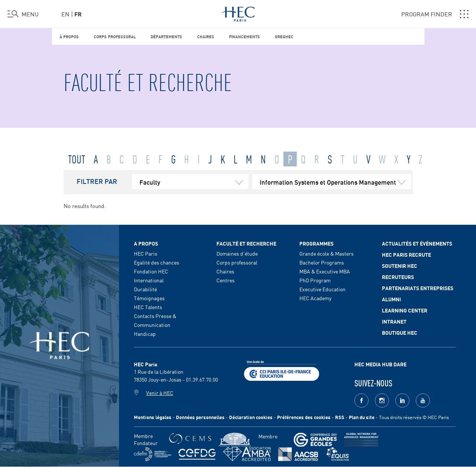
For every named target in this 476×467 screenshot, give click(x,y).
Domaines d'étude (237, 253)
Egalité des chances (157, 262)
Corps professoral (115, 36)
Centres (226, 280)
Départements (166, 36)
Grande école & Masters (327, 253)
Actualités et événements (417, 243)
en (65, 14)
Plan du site (362, 417)
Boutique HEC (400, 333)
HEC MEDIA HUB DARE (380, 364)
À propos (69, 36)
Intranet (394, 321)
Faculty (194, 182)
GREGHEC (284, 36)
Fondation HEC (151, 271)
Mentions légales (153, 417)
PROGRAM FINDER (435, 14)
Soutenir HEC (400, 266)
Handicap (145, 334)
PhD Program (315, 280)
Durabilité (145, 289)
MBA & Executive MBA (325, 271)
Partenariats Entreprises (418, 288)
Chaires (206, 36)
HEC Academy (315, 298)
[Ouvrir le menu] (23, 14)
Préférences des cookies (304, 417)
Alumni (391, 299)
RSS (340, 417)
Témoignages (149, 298)
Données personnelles (200, 417)
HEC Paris (146, 253)
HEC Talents (148, 307)
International (149, 280)
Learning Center (405, 310)
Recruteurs (398, 277)
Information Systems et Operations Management (335, 182)
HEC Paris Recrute (406, 254)
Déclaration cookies (251, 417)
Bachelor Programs (322, 262)
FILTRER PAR (97, 181)
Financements (245, 36)
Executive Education (322, 289)
